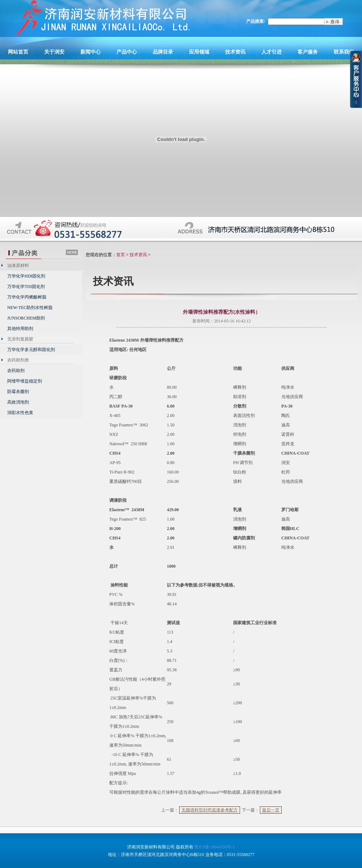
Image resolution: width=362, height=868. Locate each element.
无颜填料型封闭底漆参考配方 (210, 810)
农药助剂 (16, 371)
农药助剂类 (18, 360)
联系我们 (344, 52)
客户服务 (308, 52)
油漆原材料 (18, 266)
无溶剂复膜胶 (20, 339)
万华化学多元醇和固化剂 (31, 350)
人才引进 (271, 52)
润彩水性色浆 (20, 413)
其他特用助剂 (20, 329)
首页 (121, 255)
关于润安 (54, 52)
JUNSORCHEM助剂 (26, 318)
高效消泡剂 (18, 402)
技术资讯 (235, 52)
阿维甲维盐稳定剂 (25, 381)
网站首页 (18, 52)
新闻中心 (90, 52)
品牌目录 (163, 52)
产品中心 (127, 52)
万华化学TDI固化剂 (26, 287)
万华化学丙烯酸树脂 (27, 297)
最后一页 (271, 810)
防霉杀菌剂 (18, 392)
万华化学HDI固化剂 (26, 276)
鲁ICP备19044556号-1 (215, 847)
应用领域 (199, 52)
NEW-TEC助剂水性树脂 (30, 308)
